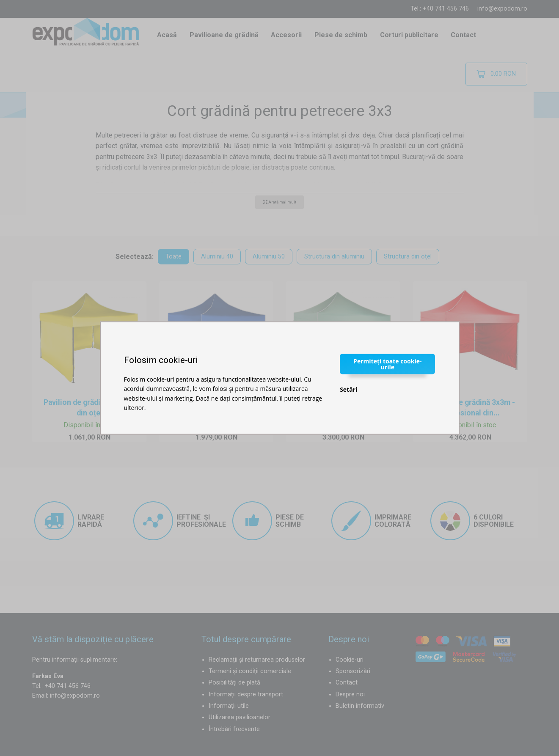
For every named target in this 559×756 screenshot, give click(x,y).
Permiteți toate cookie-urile (387, 364)
